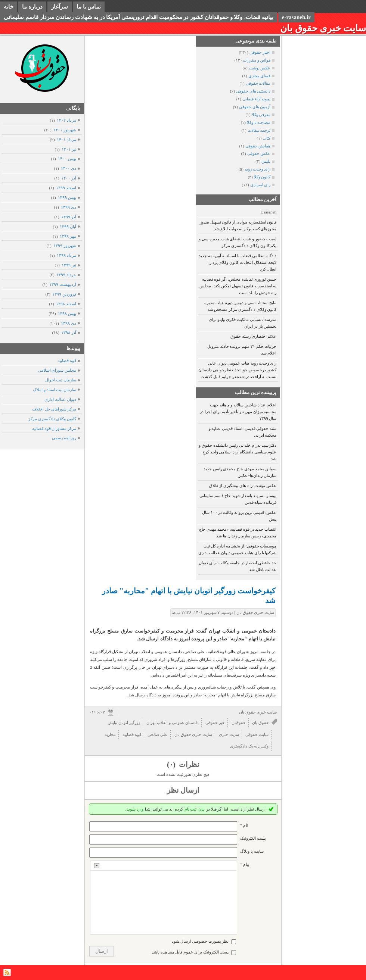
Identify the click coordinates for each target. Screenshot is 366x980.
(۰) (172, 764)
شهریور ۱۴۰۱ (65, 130)
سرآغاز (60, 7)
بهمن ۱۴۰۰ (67, 159)
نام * (244, 825)
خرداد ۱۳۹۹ (66, 275)
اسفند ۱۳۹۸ (66, 304)
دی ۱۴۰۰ (68, 168)
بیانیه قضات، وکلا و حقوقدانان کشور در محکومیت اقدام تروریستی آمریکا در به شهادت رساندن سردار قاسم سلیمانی (139, 17)
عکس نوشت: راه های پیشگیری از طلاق (243, 486)
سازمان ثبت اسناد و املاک (55, 390)
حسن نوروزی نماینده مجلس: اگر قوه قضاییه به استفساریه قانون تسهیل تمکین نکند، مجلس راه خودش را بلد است (238, 286)
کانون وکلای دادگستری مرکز (52, 419)
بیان (201, 809)
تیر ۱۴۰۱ (69, 149)
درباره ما (32, 7)
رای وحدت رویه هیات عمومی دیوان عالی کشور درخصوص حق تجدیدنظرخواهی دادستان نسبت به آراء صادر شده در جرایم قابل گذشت (237, 370)
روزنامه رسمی (64, 438)
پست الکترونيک (253, 838)
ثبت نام (191, 809)
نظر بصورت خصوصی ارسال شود (200, 941)
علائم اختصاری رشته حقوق (253, 336)
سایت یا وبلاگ (252, 851)
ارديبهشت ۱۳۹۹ (63, 284)
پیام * (245, 864)
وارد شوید (135, 809)
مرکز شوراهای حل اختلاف (54, 409)
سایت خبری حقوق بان (323, 28)
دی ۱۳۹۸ (68, 323)
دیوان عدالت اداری (61, 399)
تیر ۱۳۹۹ (69, 265)
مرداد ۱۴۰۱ (66, 140)
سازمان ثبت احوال (61, 380)
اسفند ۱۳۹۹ (66, 188)
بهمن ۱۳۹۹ (67, 197)
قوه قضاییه (67, 361)
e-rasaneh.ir (296, 17)
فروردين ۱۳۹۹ (64, 294)
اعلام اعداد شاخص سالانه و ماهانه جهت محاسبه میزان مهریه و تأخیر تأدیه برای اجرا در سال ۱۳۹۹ (238, 412)
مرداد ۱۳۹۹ (66, 255)
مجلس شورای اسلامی (57, 370)
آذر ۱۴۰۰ (69, 178)
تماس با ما (89, 7)
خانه (9, 7)
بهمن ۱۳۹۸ (67, 313)
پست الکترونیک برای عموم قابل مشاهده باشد (190, 952)
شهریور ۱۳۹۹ (65, 246)
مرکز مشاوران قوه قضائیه (54, 428)
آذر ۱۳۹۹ (69, 217)
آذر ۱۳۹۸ (69, 333)
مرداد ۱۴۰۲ (66, 120)
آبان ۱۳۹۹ (68, 227)
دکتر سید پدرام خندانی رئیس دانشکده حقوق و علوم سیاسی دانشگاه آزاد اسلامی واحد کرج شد (238, 452)
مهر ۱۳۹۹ (68, 236)
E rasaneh (268, 212)
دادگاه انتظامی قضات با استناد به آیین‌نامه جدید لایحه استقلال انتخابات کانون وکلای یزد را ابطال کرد (238, 262)
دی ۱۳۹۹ (68, 207)
